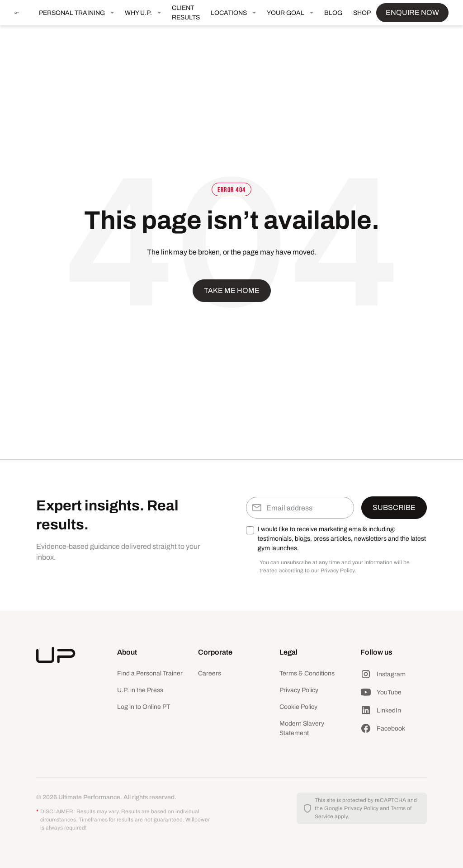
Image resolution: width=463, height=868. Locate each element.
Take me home (232, 290)
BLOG (333, 13)
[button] (76, 13)
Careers (210, 673)
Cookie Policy (298, 707)
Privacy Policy (299, 690)
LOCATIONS (229, 13)
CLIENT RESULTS (186, 13)
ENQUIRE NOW (412, 12)
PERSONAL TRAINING (72, 13)
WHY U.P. (138, 13)
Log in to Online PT (144, 707)
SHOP (362, 13)
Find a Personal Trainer (150, 673)
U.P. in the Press (140, 690)
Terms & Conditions (307, 673)
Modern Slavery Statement (302, 728)
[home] (24, 13)
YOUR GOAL (286, 13)
